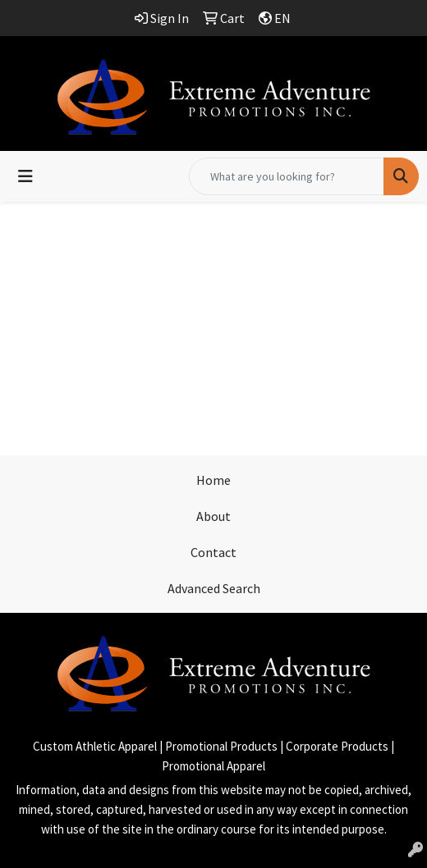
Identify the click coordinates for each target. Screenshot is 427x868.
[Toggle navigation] (25, 176)
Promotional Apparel (213, 766)
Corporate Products (337, 746)
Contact (213, 552)
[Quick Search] (287, 176)
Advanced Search (214, 588)
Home (213, 480)
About (213, 516)
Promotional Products (221, 746)
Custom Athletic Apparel (95, 746)
